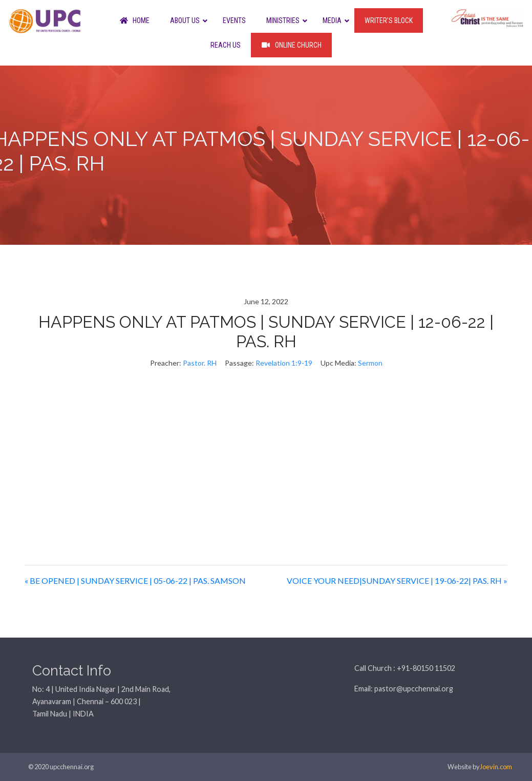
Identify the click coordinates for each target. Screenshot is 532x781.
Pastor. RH (200, 363)
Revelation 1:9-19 (284, 363)
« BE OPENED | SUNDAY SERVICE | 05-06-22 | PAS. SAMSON (135, 581)
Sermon (370, 363)
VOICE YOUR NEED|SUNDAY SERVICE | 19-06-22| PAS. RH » (397, 581)
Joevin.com (496, 767)
